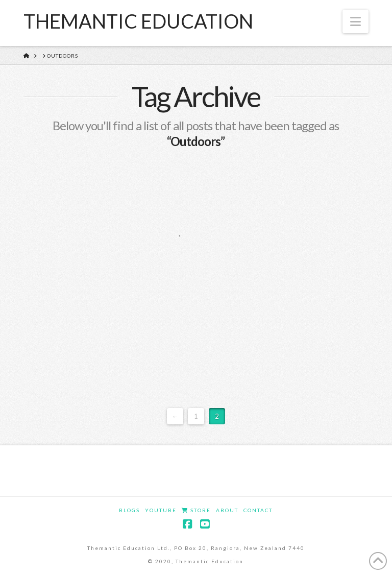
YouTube (161, 510)
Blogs (129, 510)
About (227, 510)
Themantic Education (138, 21)
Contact (258, 510)
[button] (356, 21)
